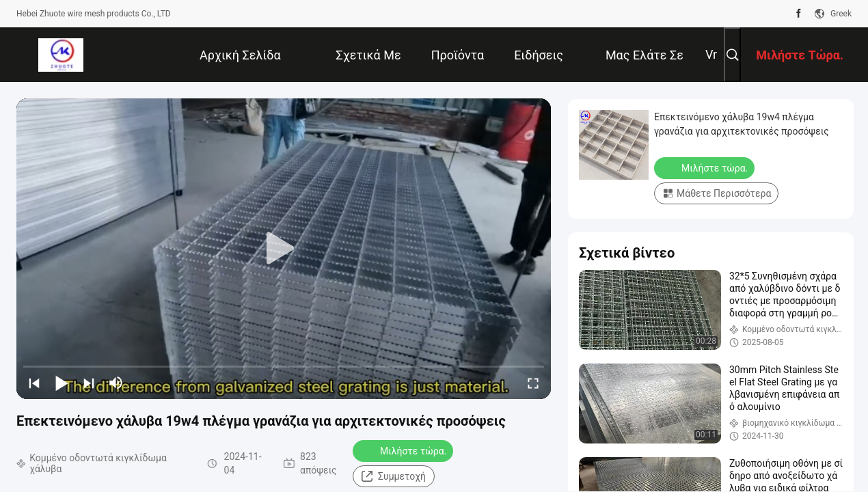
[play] (284, 249)
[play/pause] (62, 383)
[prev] (34, 383)
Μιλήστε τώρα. (404, 450)
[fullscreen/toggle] (533, 383)
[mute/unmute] (116, 383)
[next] (89, 383)
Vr (711, 54)
